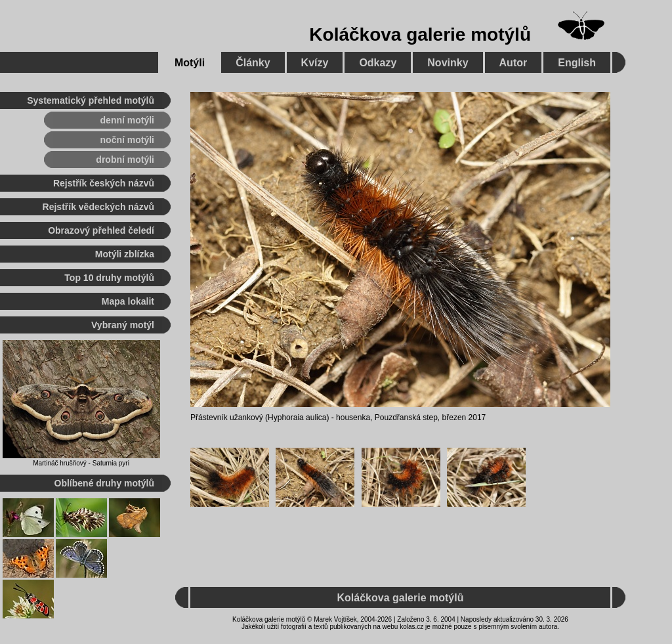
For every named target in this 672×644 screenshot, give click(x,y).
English (577, 63)
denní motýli (127, 120)
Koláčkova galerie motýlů (420, 34)
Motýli (190, 63)
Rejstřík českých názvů (104, 183)
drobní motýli (125, 160)
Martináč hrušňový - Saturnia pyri (81, 463)
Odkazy (378, 63)
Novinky (448, 63)
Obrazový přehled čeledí (101, 230)
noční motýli (127, 140)
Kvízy (315, 63)
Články (253, 63)
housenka (353, 418)
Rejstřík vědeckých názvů (98, 207)
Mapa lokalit (128, 301)
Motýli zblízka (125, 254)
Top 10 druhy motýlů (109, 278)
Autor (514, 63)
